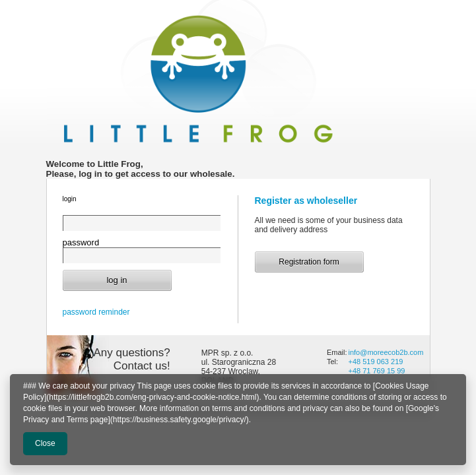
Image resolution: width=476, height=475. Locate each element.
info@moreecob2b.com (387, 352)
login (70, 199)
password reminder (96, 312)
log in (117, 280)
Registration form (309, 262)
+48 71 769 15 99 (377, 371)
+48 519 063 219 (375, 362)
